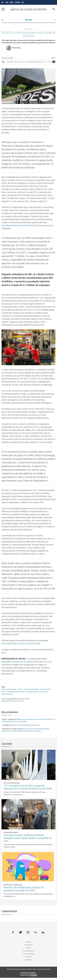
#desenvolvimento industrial (31, 692)
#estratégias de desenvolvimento (16, 694)
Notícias (28, 944)
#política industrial (45, 692)
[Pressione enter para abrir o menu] (3, 9)
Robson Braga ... (17, 48)
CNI (7, 2)
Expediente (28, 962)
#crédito (20, 692)
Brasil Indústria (9, 722)
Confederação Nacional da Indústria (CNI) (20, 226)
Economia (6, 727)
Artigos (29, 950)
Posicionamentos (29, 953)
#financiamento (6, 692)
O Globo (33, 652)
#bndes (4, 694)
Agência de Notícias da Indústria (20, 664)
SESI (12, 2)
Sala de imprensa (28, 956)
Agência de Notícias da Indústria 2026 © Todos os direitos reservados (28, 971)
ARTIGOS (28, 20)
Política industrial (12, 785)
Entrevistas (28, 947)
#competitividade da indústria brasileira (37, 694)
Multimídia (29, 959)
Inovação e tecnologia (13, 887)
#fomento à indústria (7, 696)
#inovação (13, 692)
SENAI (17, 2)
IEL (23, 2)
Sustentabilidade (11, 835)
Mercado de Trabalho (11, 731)
